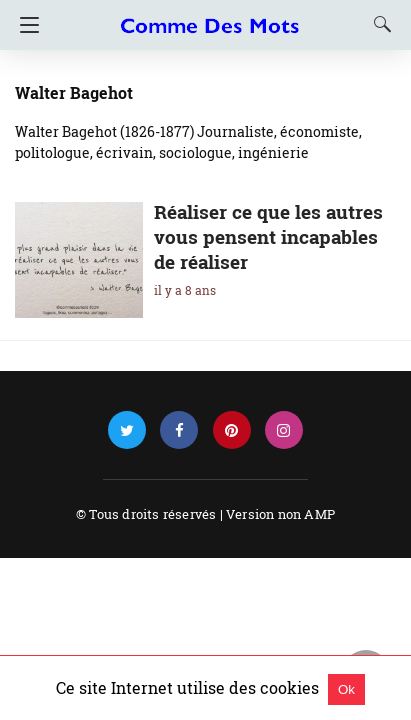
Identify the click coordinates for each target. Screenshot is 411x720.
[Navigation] (24, 25)
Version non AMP (280, 514)
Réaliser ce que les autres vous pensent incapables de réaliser (268, 236)
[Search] (378, 24)
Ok (346, 689)
